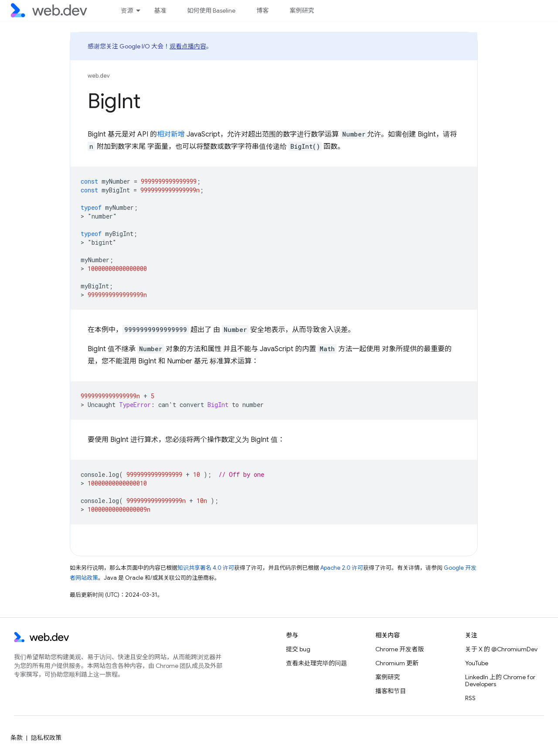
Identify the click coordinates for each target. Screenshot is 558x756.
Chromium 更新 (397, 663)
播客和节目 (391, 691)
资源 (127, 10)
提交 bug (298, 649)
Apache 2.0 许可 (342, 568)
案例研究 (302, 10)
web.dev (99, 76)
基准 (160, 10)
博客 (262, 10)
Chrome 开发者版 (400, 649)
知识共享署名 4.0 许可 (206, 568)
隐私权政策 (46, 738)
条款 (17, 738)
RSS (470, 698)
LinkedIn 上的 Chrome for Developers (500, 681)
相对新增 (171, 134)
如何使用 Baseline (211, 10)
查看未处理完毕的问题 (316, 663)
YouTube (477, 663)
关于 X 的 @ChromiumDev (501, 649)
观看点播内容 (188, 46)
